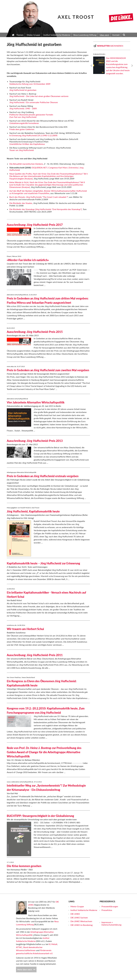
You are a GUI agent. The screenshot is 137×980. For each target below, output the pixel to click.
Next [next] (132, 66)
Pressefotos (107, 910)
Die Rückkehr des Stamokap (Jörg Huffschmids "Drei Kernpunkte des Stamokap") (46, 209)
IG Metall (53, 944)
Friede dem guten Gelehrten (22, 129)
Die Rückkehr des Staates (21, 203)
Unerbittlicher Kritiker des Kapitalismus (27, 144)
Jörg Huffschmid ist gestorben (23, 90)
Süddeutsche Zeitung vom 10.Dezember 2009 (30, 84)
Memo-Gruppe (77, 906)
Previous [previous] (91, 66)
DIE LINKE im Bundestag (82, 925)
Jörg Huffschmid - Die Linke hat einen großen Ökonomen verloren (39, 96)
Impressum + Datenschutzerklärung (111, 923)
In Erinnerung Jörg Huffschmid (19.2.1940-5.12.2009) (33, 135)
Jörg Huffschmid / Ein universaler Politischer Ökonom (34, 102)
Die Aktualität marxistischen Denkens (26, 164)
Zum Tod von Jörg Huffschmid (23, 117)
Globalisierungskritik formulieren (24, 123)
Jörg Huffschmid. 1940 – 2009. (23, 108)
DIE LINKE (75, 914)
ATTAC (19, 947)
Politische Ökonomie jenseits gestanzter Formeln (31, 115)
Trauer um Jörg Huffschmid (22, 150)
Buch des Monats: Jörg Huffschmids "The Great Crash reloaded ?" (39, 197)
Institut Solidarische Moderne (84, 910)
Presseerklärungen (110, 906)
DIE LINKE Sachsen (79, 918)
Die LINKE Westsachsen (81, 921)
